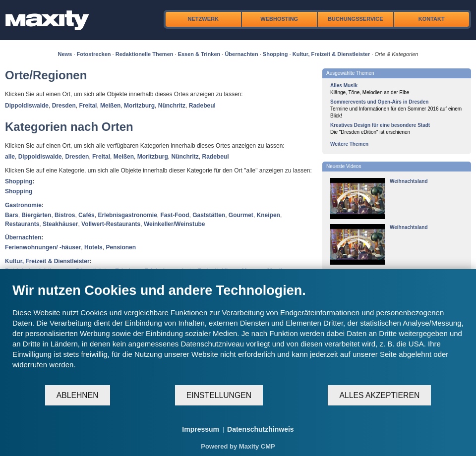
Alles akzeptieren (379, 395)
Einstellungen (219, 395)
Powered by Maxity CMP (238, 446)
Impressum (201, 429)
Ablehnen (78, 395)
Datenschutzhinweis (261, 429)
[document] (238, 333)
